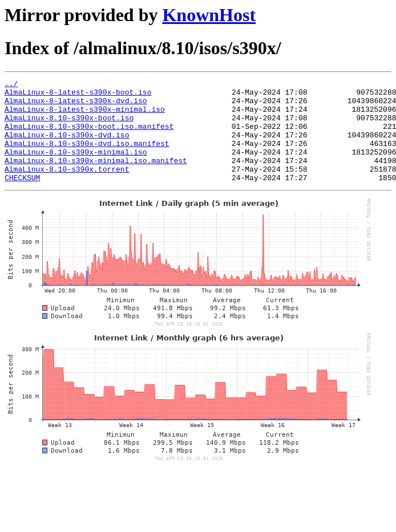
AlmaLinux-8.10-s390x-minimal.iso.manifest (96, 177)
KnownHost (209, 15)
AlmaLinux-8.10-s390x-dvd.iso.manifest (87, 157)
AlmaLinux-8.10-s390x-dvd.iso (67, 147)
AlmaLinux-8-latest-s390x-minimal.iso (85, 116)
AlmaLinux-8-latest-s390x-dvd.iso (76, 105)
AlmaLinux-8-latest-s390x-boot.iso (78, 95)
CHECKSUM (22, 198)
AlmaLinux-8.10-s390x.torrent (67, 188)
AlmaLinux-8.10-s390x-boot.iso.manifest (89, 136)
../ (11, 85)
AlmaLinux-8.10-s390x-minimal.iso (76, 167)
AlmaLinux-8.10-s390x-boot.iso (69, 126)
